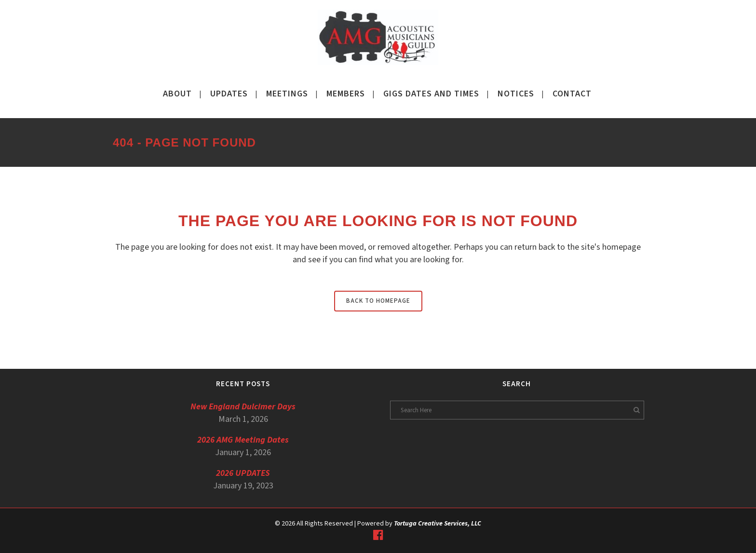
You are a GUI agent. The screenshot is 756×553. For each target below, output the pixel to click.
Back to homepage (378, 301)
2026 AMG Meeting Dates (243, 440)
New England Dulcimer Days (243, 407)
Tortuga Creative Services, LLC (438, 524)
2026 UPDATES (243, 473)
